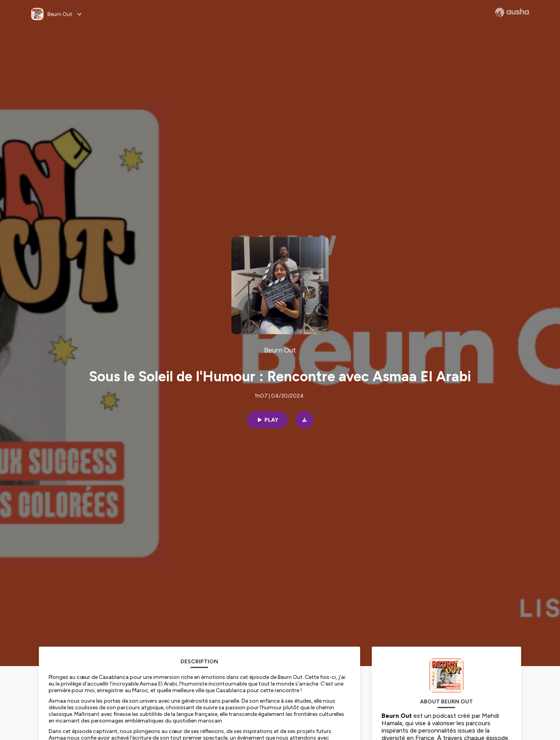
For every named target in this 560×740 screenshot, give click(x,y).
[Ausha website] (512, 12)
